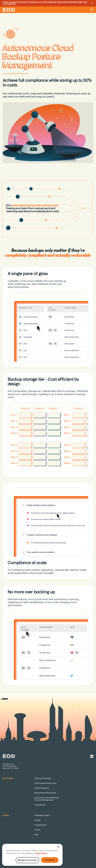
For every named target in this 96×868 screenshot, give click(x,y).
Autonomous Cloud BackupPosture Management (47, 799)
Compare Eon (41, 825)
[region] (32, 855)
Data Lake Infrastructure (46, 783)
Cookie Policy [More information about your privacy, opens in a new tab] (41, 853)
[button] (91, 10)
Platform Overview (43, 779)
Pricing (37, 820)
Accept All (50, 860)
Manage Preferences (27, 860)
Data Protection (42, 788)
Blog (36, 835)
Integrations (40, 805)
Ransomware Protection (45, 793)
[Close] (58, 847)
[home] (9, 10)
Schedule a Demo (42, 815)
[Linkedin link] (92, 756)
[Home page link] (9, 756)
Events (37, 830)
